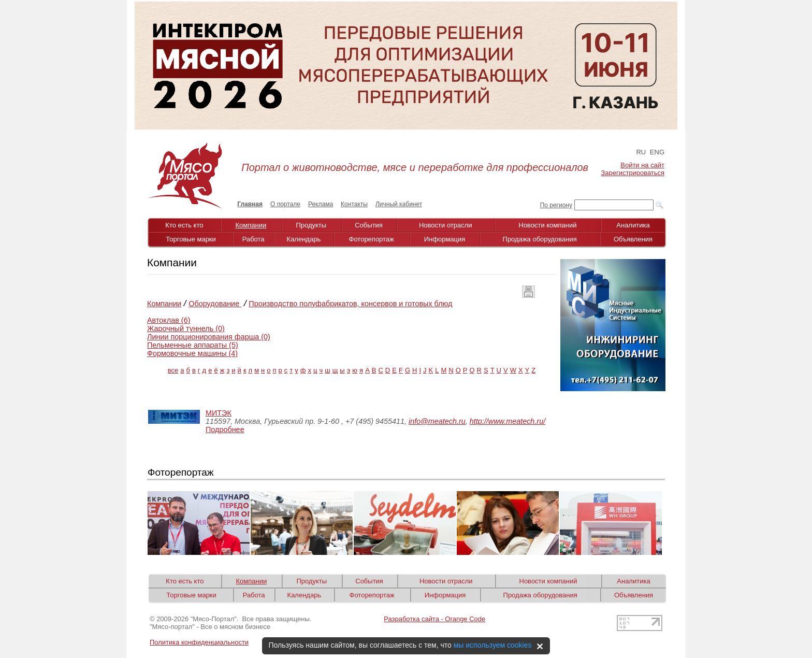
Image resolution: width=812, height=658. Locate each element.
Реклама (321, 204)
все (173, 370)
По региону (556, 205)
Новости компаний (548, 225)
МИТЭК (219, 413)
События (369, 225)
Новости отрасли (446, 225)
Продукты (311, 225)
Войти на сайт (642, 165)
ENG (657, 152)
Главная (250, 204)
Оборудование (215, 304)
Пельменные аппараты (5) (193, 345)
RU (641, 152)
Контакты (354, 204)
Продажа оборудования (540, 239)
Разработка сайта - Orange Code (434, 619)
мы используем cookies (493, 645)
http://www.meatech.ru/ (508, 421)
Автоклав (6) (169, 320)
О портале (285, 204)
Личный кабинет (399, 204)
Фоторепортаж (372, 239)
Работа (253, 239)
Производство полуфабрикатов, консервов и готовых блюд (350, 304)
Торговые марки (191, 239)
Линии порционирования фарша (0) (209, 337)
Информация (445, 239)
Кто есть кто (184, 225)
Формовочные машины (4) (192, 353)
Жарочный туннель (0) (186, 328)
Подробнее (225, 430)
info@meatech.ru (437, 421)
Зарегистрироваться (633, 173)
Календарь (304, 239)
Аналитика (633, 225)
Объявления (633, 239)
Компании (251, 225)
